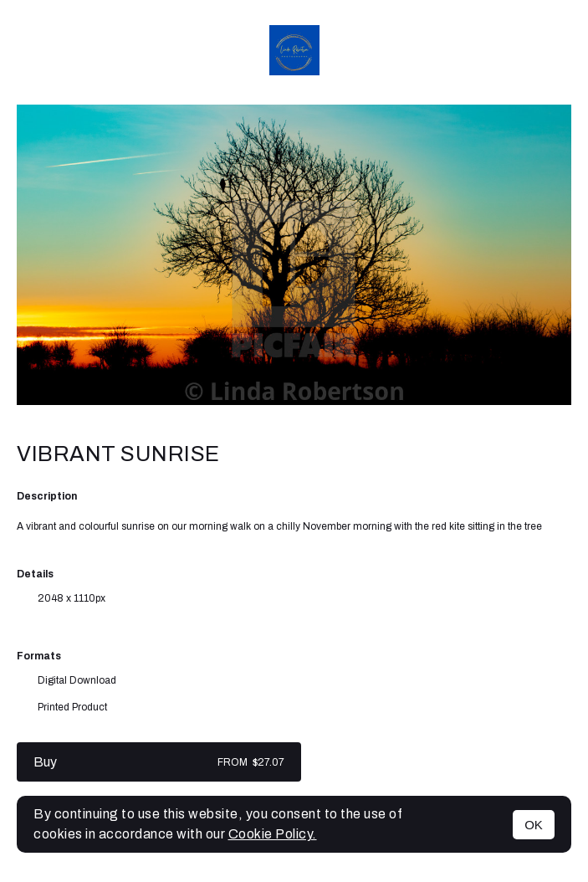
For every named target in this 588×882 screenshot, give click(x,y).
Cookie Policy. (273, 834)
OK (534, 825)
